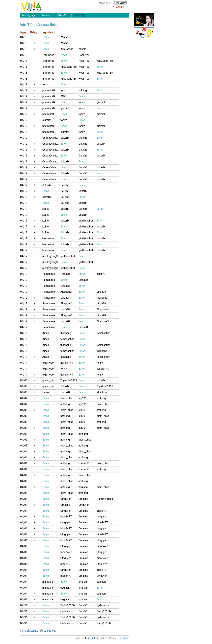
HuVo (46, 392)
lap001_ (83, 398)
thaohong (66, 333)
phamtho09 (49, 90)
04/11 (24, 333)
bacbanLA (48, 238)
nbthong (101, 398)
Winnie (64, 37)
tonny (46, 84)
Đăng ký (119, 7)
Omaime (83, 499)
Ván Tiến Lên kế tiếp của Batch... (38, 631)
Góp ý (113, 638)
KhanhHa (102, 392)
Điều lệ (103, 638)
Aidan (46, 333)
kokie (46, 209)
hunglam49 (67, 363)
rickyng (83, 90)
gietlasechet (86, 221)
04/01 (24, 452)
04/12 (24, 84)
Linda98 (65, 274)
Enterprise (48, 55)
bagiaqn (83, 487)
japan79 (101, 274)
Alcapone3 (67, 292)
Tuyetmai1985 (69, 380)
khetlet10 (84, 463)
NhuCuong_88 (105, 61)
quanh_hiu (48, 380)
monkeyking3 (50, 256)
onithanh (83, 582)
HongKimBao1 (105, 499)
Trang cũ (79, 638)
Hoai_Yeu (84, 55)
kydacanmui (103, 605)
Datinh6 (83, 138)
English (124, 638)
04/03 (24, 392)
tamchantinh (103, 333)
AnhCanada (67, 49)
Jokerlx (65, 138)
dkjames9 (48, 363)
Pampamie (49, 274)
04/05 (24, 380)
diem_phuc (67, 398)
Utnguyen (66, 499)
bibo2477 (102, 511)
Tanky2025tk (68, 605)
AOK (63, 96)
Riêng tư (92, 638)
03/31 (24, 605)
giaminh (101, 102)
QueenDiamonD (51, 138)
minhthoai (48, 582)
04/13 (24, 37)
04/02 (24, 398)
